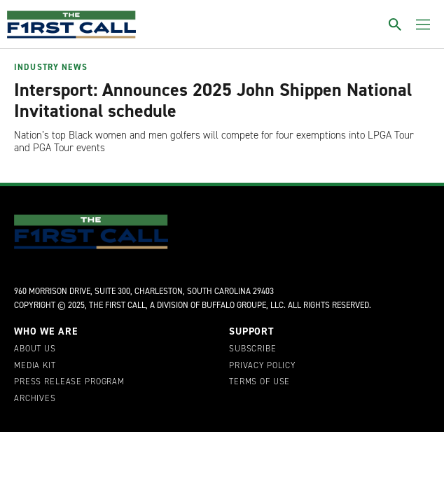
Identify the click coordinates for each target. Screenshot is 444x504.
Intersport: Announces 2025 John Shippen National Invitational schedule (213, 100)
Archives (35, 399)
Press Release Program (69, 382)
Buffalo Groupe (234, 305)
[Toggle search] (395, 24)
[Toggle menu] (423, 24)
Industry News (51, 67)
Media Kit (35, 366)
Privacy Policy (262, 366)
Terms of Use (259, 382)
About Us (35, 349)
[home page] (71, 24)
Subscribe (253, 349)
